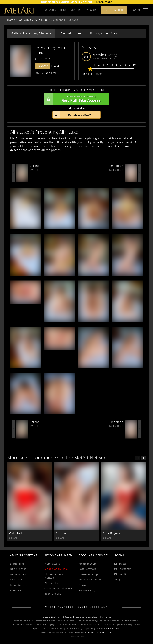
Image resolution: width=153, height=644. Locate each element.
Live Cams (16, 580)
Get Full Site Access (76, 99)
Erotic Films (17, 564)
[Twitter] (121, 564)
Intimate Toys (19, 585)
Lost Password (88, 569)
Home (11, 20)
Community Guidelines (58, 588)
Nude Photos (18, 569)
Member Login (88, 564)
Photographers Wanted (54, 576)
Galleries (25, 20)
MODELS (76, 10)
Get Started (114, 10)
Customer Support (90, 574)
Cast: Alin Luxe (71, 33)
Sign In (135, 10)
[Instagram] (123, 569)
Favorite (43, 66)
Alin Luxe (41, 20)
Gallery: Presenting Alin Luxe (31, 33)
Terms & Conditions (91, 580)
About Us (16, 590)
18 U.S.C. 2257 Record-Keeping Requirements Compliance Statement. (77, 617)
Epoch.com (114, 628)
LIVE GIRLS (91, 10)
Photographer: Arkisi (104, 33)
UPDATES (51, 10)
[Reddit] (121, 574)
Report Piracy (87, 590)
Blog (117, 580)
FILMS (63, 10)
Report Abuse (53, 594)
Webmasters (52, 564)
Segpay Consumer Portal (99, 632)
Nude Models (18, 574)
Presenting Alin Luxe (51, 50)
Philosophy (51, 583)
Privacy (83, 585)
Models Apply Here (56, 569)
